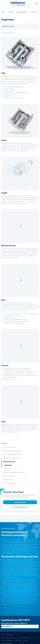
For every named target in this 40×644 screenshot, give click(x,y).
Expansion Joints (8, 476)
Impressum (18, 640)
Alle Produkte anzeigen (10, 483)
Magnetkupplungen (22, 12)
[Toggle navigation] (36, 3)
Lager (6, 469)
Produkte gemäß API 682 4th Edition (14, 472)
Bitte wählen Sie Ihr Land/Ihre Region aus (14, 623)
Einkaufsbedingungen (25, 638)
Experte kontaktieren (20, 502)
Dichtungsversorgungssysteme (13, 451)
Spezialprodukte (8, 479)
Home (3, 12)
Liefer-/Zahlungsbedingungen (9, 638)
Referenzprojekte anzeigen (20, 507)
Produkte (11, 12)
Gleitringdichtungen (9, 447)
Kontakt (25, 640)
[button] (20, 26)
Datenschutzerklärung (7, 640)
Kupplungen (8, 465)
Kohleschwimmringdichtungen (12, 454)
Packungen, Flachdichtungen (12, 458)
